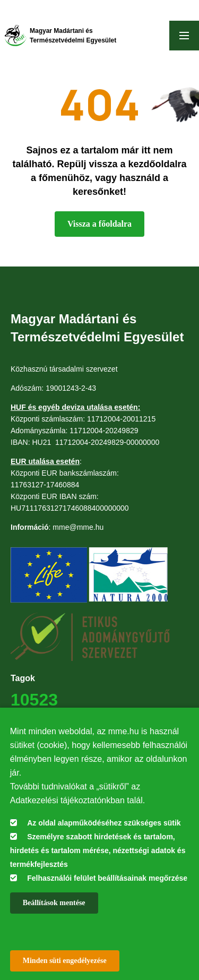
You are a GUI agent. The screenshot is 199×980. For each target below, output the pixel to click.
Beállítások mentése (54, 903)
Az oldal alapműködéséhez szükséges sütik (104, 823)
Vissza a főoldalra (99, 224)
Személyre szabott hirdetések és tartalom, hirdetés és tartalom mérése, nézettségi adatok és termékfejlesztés (98, 850)
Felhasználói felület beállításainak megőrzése (107, 878)
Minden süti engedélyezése (65, 961)
